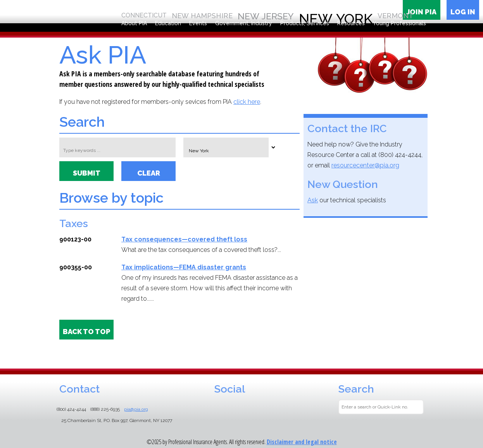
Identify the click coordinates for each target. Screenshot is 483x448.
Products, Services (305, 23)
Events (198, 23)
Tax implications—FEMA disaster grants (184, 267)
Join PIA (422, 12)
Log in (463, 12)
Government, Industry (244, 23)
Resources (351, 23)
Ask (313, 200)
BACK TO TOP (87, 332)
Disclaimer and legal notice (302, 442)
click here (247, 102)
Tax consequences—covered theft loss (184, 239)
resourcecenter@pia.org (365, 165)
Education (168, 23)
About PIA (134, 23)
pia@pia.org (136, 409)
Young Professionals (399, 23)
